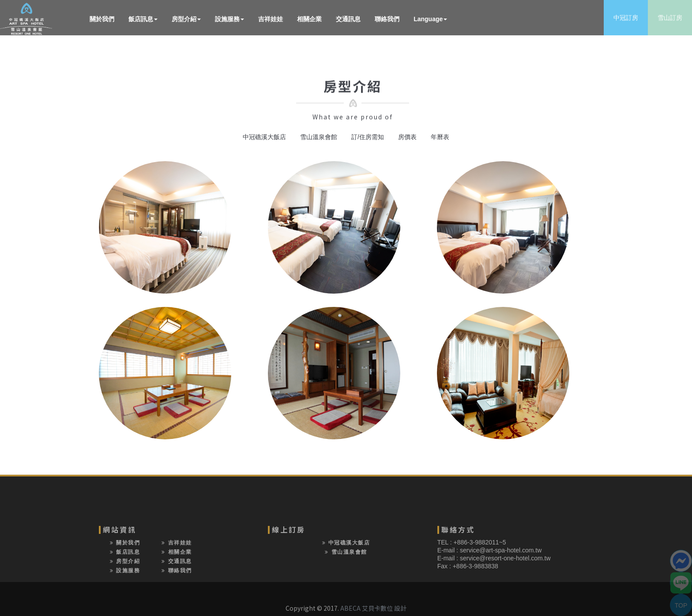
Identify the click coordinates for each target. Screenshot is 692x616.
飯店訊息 (143, 19)
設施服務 (229, 19)
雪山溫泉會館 (319, 137)
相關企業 (309, 19)
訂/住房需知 (368, 137)
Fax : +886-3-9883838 (468, 566)
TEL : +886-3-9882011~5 (472, 542)
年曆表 (440, 137)
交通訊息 (348, 19)
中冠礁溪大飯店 (264, 137)
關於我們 (102, 19)
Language (430, 19)
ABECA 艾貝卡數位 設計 (373, 608)
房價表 (407, 137)
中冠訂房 (626, 18)
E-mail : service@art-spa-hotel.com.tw (490, 550)
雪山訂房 (670, 18)
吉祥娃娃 (271, 19)
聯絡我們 (387, 19)
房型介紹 (186, 19)
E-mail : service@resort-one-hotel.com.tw (494, 558)
